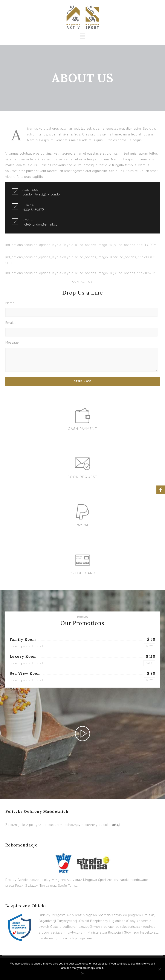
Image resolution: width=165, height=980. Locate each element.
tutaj (116, 825)
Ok (83, 973)
